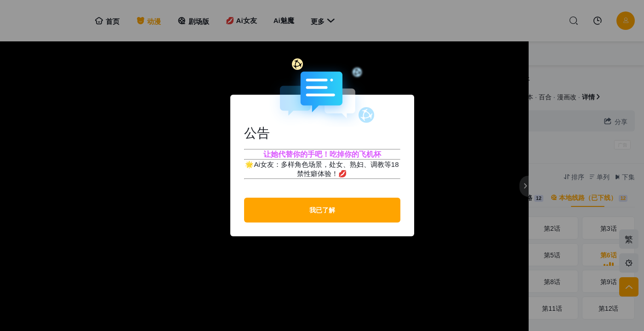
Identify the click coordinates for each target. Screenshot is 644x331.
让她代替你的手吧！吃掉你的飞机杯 (322, 154)
